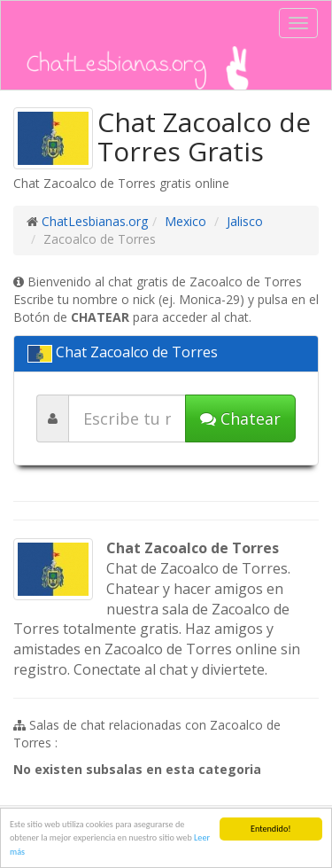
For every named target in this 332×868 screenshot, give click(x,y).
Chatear (240, 418)
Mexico (185, 221)
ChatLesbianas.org (95, 221)
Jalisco (245, 221)
